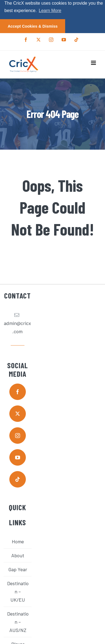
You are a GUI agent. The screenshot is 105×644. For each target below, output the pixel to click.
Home (18, 541)
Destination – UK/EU (18, 591)
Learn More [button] (50, 11)
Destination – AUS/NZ (18, 622)
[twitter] (18, 414)
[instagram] (18, 436)
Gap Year (18, 569)
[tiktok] (18, 479)
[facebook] (18, 392)
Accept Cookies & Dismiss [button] (33, 26)
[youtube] (18, 457)
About (18, 555)
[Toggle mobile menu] (94, 63)
